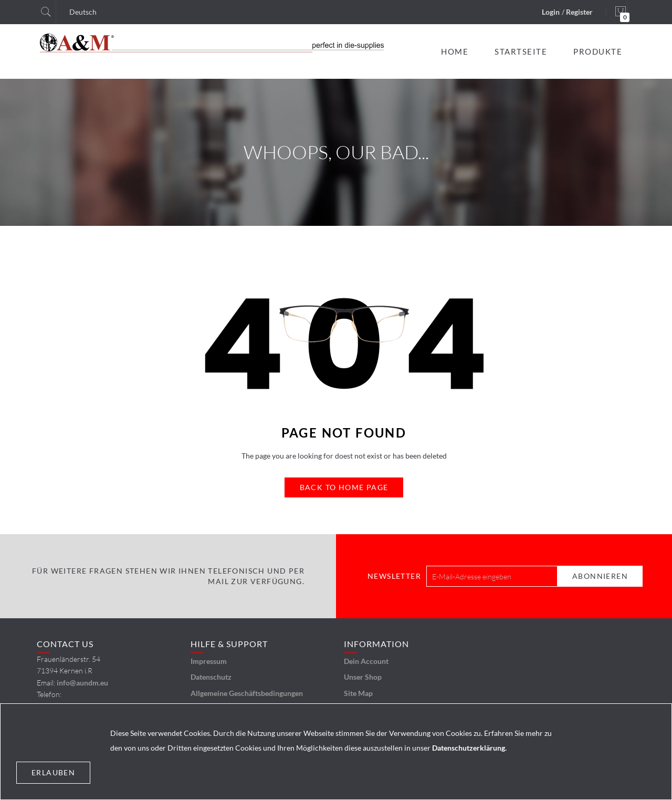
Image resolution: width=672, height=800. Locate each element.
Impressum (209, 661)
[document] (336, 752)
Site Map (358, 693)
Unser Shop (363, 677)
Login (551, 12)
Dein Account (366, 661)
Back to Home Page (344, 487)
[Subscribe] (600, 576)
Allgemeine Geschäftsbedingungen (247, 693)
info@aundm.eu (82, 683)
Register (579, 12)
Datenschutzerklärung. (469, 748)
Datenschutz (211, 677)
